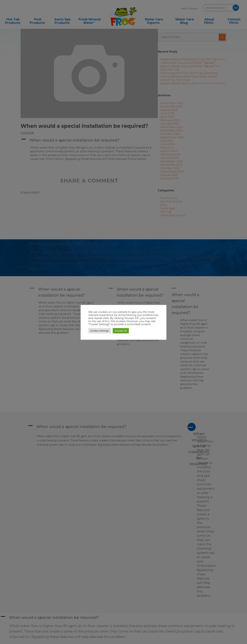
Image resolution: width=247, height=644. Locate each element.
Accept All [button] (121, 331)
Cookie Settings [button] (100, 331)
